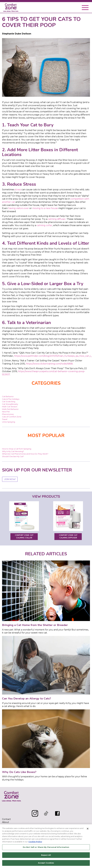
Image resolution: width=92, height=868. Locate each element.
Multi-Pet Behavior (10, 409)
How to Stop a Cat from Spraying (17, 449)
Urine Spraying (9, 422)
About (6, 822)
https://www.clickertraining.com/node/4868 (49, 364)
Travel (5, 419)
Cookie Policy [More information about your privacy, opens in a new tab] (35, 842)
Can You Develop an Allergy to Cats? (27, 698)
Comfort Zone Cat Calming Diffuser (68, 537)
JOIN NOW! (10, 479)
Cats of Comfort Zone (12, 417)
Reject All (46, 855)
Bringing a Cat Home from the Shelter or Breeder (35, 625)
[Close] (88, 829)
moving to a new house (45, 208)
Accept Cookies (46, 863)
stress (18, 190)
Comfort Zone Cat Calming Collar (24, 537)
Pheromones (8, 414)
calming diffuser (57, 219)
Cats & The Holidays (11, 399)
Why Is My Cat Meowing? (13, 451)
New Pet (6, 412)
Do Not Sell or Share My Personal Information (46, 847)
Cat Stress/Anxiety (10, 404)
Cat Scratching (9, 401)
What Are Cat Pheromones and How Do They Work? (25, 454)
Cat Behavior (8, 396)
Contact (6, 819)
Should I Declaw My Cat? (13, 456)
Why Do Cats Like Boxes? (19, 772)
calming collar (44, 225)
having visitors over (19, 208)
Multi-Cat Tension (10, 407)
